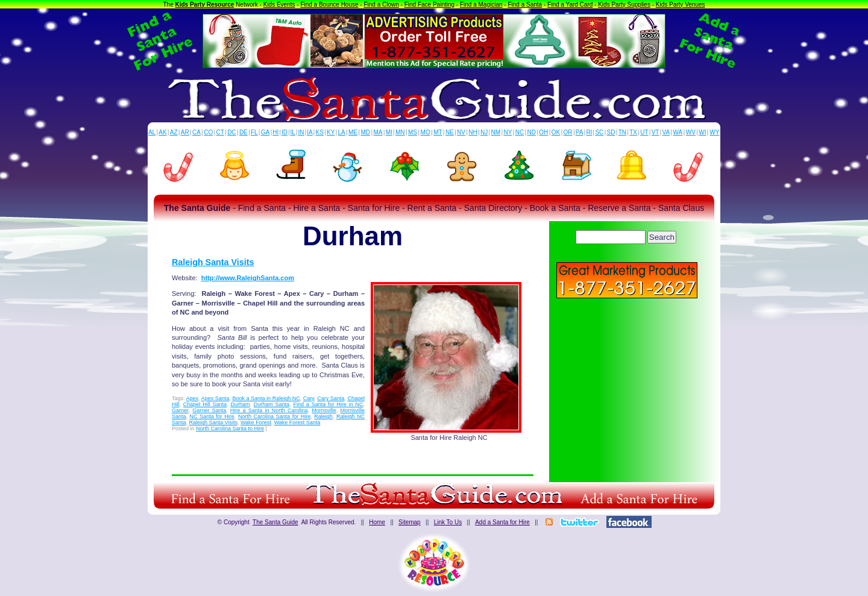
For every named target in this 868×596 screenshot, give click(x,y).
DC (231, 132)
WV (691, 132)
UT (644, 132)
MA (378, 132)
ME (353, 132)
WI (702, 132)
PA (580, 132)
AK (162, 132)
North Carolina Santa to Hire (230, 428)
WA (678, 132)
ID (285, 132)
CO (208, 132)
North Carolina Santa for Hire (274, 416)
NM (496, 132)
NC (520, 132)
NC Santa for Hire (212, 416)
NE (450, 132)
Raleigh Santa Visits (213, 262)
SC (599, 132)
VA (666, 132)
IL (293, 132)
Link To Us (448, 522)
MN (400, 132)
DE (244, 132)
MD (366, 132)
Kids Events (279, 5)
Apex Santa (215, 398)
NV (461, 132)
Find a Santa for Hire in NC (328, 404)
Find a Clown (381, 5)
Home (377, 522)
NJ (484, 132)
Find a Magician (481, 5)
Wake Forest (256, 422)
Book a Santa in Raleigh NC (266, 398)
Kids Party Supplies (624, 5)
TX (633, 132)
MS (413, 132)
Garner (180, 410)
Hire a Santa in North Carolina (269, 410)
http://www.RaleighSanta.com (248, 278)
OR (568, 132)
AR (185, 132)
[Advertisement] (627, 386)
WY (714, 132)
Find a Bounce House (329, 5)
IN (301, 132)
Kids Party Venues (681, 5)
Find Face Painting (429, 5)
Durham (240, 404)
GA (265, 132)
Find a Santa (525, 5)
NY (508, 132)
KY (331, 132)
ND (532, 132)
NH (473, 132)
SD (611, 132)
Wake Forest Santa (297, 422)
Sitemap (410, 522)
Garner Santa (209, 410)
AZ (174, 132)
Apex (193, 398)
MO (426, 132)
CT (220, 132)
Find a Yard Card (570, 5)
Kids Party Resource (205, 5)
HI (275, 132)
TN (622, 132)
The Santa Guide (275, 522)
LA (342, 132)
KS (320, 132)
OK (556, 132)
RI (589, 132)
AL (152, 132)
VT (656, 132)
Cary (309, 398)
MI (389, 132)
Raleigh (323, 416)
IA (310, 132)
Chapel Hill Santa (205, 404)
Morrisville (324, 410)
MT (438, 132)
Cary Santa (331, 398)
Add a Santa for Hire (502, 522)
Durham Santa (272, 404)
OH (543, 132)
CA (197, 132)
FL (254, 132)
